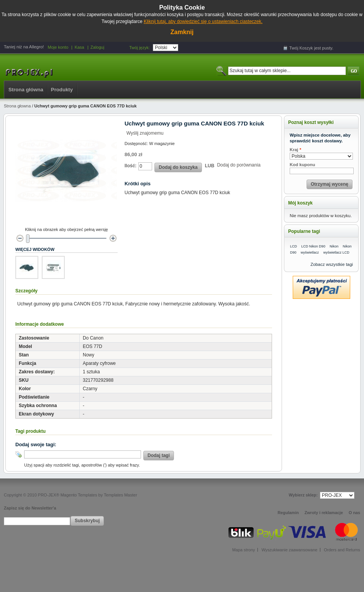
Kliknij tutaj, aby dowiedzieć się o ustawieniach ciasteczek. (203, 21)
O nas (354, 513)
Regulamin (288, 513)
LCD (293, 246)
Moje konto (58, 47)
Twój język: (139, 48)
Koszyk (306, 48)
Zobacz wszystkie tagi (332, 264)
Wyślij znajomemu (145, 133)
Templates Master (121, 495)
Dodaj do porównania (239, 165)
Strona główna (26, 90)
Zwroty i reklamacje (324, 513)
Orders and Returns (342, 550)
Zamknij (182, 32)
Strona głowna (17, 106)
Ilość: (130, 166)
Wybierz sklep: (303, 495)
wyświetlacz (310, 252)
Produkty (62, 90)
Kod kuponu (302, 165)
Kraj (294, 150)
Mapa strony (243, 550)
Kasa (80, 47)
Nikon (334, 246)
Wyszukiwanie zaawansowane (289, 550)
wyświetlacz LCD (336, 252)
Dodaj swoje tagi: (36, 444)
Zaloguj (97, 47)
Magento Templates (79, 495)
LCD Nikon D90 (313, 246)
